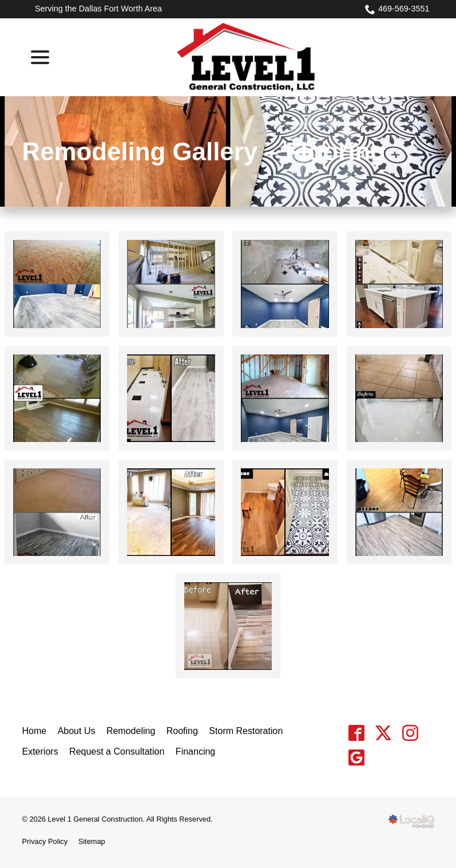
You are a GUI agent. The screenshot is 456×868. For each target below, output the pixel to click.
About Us (77, 731)
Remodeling (131, 731)
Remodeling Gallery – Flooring (204, 152)
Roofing (182, 731)
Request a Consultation (117, 751)
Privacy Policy (45, 841)
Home (35, 731)
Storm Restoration (246, 731)
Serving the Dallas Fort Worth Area (98, 9)
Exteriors (40, 751)
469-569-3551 (397, 9)
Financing (195, 751)
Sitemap (92, 841)
